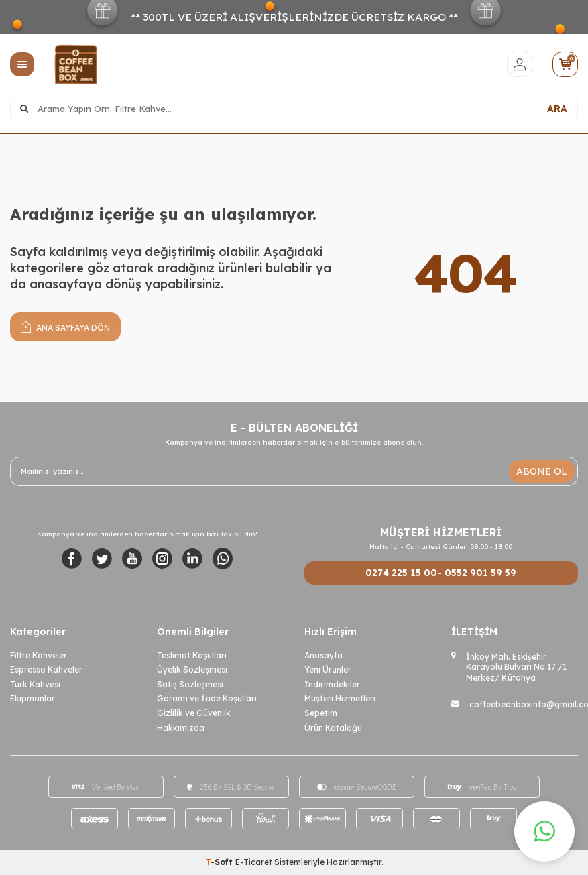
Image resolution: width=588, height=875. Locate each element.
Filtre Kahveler (39, 655)
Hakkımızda (181, 728)
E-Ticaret (254, 862)
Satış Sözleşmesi (190, 684)
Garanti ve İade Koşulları (207, 698)
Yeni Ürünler (328, 669)
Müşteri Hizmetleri (340, 698)
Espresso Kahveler (46, 669)
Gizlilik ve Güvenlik (194, 713)
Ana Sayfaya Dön (65, 326)
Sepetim (321, 713)
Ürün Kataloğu (333, 728)
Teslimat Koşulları (192, 655)
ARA (557, 109)
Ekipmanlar (33, 698)
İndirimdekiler (332, 684)
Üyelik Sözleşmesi (192, 669)
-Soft (220, 862)
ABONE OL (542, 471)
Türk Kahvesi (35, 684)
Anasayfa (324, 655)
